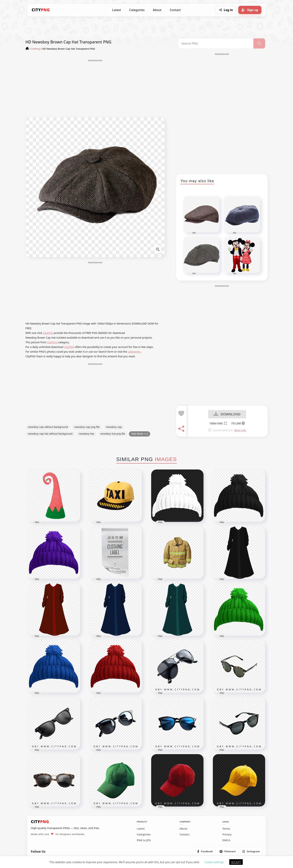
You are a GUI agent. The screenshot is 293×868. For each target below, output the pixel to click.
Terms (226, 829)
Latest (117, 10)
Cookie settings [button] (214, 862)
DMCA (226, 840)
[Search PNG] (216, 43)
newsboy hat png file (113, 434)
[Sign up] (250, 10)
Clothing (52, 342)
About (157, 10)
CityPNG (48, 333)
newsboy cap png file (87, 427)
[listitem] (205, 852)
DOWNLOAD (227, 414)
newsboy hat (86, 434)
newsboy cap (114, 427)
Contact (175, 10)
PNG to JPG (144, 840)
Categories (137, 10)
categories (134, 352)
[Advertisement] (95, 88)
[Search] (259, 43)
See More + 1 (139, 434)
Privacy (227, 834)
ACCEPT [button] (236, 862)
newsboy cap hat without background (50, 434)
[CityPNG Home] (41, 10)
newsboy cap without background (48, 427)
